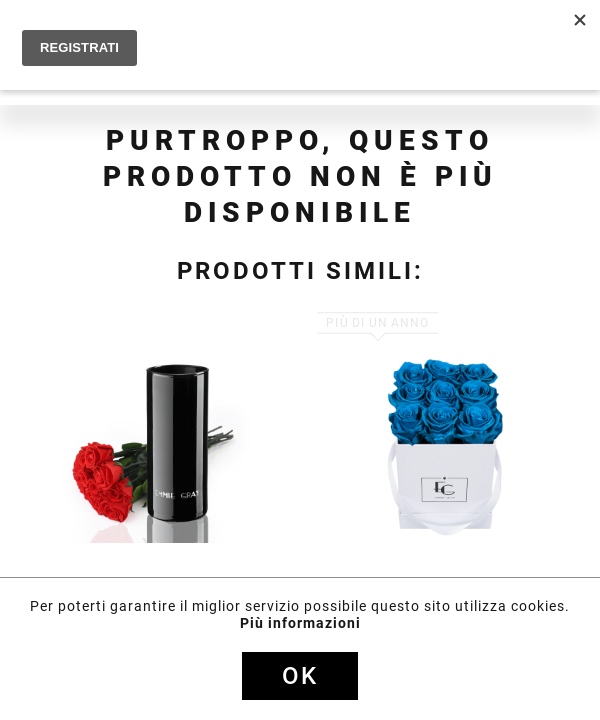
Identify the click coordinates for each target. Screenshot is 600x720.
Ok (300, 676)
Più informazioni (300, 623)
